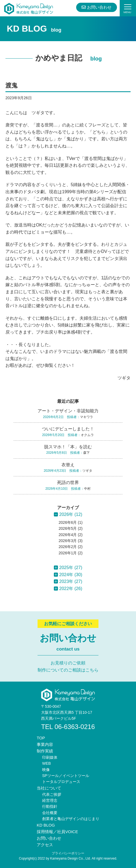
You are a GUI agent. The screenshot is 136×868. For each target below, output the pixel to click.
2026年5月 (68, 528)
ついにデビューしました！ (68, 429)
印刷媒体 (50, 757)
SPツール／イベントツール (66, 776)
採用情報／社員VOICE (57, 832)
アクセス (45, 845)
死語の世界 (68, 483)
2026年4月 (68, 535)
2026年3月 (68, 541)
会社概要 (50, 813)
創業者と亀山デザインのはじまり (71, 819)
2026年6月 (68, 522)
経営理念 (50, 800)
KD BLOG (46, 825)
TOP (41, 738)
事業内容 (45, 744)
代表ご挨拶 (52, 794)
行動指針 (50, 806)
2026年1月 (68, 553)
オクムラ (87, 435)
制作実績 (45, 751)
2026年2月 (68, 547)
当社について (49, 788)
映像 (46, 770)
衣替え (68, 465)
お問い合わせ (96, 7)
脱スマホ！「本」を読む (68, 447)
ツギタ (124, 378)
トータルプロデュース (61, 782)
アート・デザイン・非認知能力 (68, 411)
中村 (87, 489)
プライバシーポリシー (68, 853)
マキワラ (86, 417)
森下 (86, 453)
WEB (47, 763)
